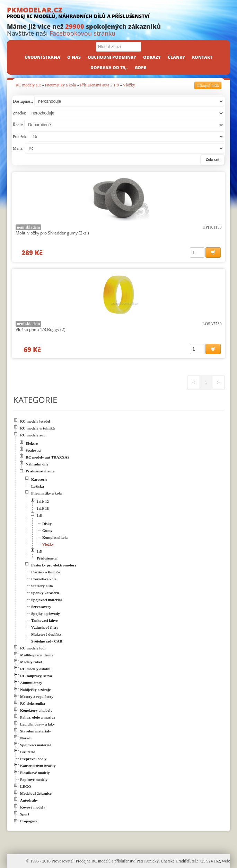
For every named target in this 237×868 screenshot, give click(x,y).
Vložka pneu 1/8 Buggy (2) (41, 329)
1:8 (116, 85)
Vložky (129, 85)
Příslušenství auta (95, 85)
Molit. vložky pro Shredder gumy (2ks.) (52, 233)
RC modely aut (28, 85)
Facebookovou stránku (82, 33)
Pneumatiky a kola (60, 85)
